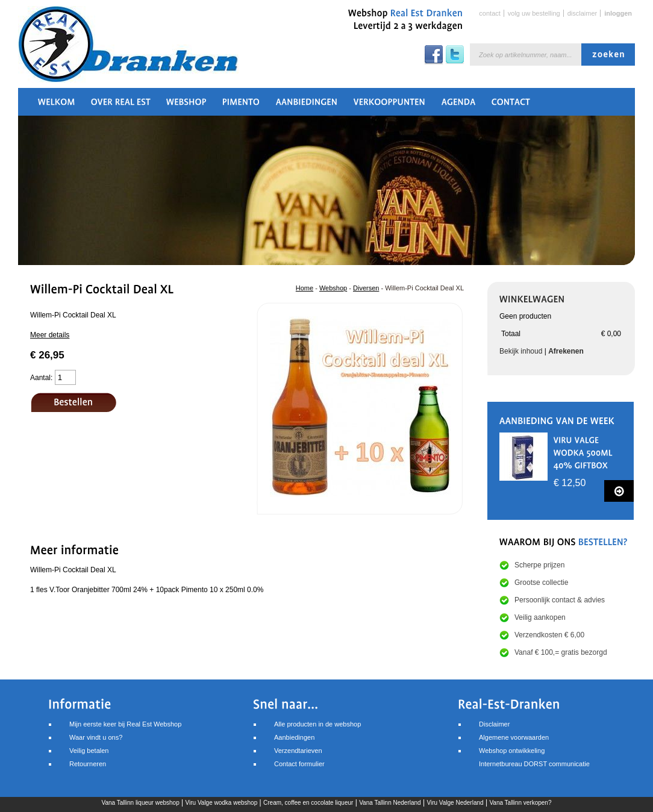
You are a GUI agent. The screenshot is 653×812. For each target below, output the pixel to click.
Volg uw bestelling (534, 13)
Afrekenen (566, 351)
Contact (489, 13)
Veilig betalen (89, 751)
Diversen (366, 288)
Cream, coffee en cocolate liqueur (308, 803)
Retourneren (88, 764)
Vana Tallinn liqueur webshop (141, 803)
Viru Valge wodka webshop (222, 803)
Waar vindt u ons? (96, 737)
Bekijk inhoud (521, 351)
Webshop (333, 288)
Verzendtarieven (298, 751)
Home (305, 288)
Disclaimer (583, 13)
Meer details (50, 335)
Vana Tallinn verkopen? (520, 803)
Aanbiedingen (294, 737)
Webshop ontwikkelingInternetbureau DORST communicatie (534, 757)
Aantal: (41, 378)
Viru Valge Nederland (455, 803)
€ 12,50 (570, 483)
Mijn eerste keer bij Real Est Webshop (125, 724)
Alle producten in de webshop (317, 724)
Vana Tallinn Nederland (390, 803)
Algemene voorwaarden (514, 737)
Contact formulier (299, 764)
